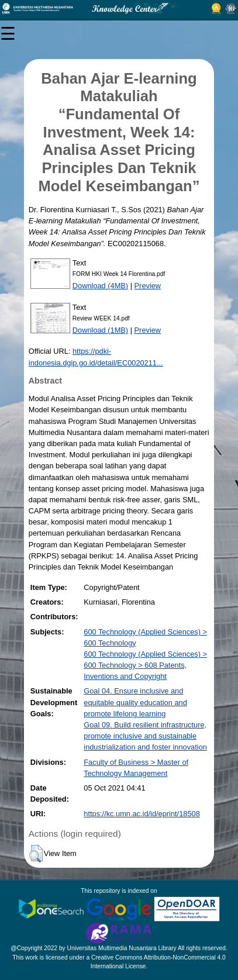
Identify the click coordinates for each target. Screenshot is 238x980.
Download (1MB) (100, 330)
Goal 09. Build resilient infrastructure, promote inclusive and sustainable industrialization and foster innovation (145, 736)
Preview (148, 286)
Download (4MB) (100, 286)
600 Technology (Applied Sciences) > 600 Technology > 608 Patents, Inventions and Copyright (145, 665)
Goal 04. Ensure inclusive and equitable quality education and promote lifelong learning (135, 702)
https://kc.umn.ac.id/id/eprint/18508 (142, 814)
